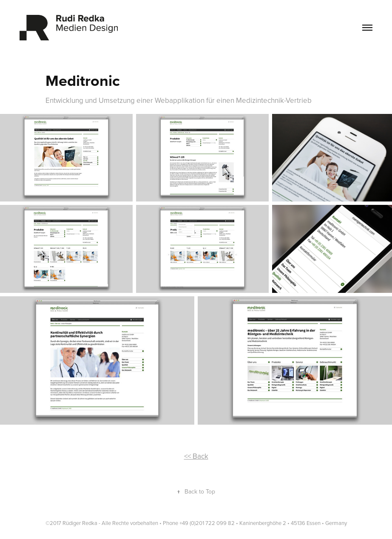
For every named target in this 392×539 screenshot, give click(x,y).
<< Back (196, 456)
